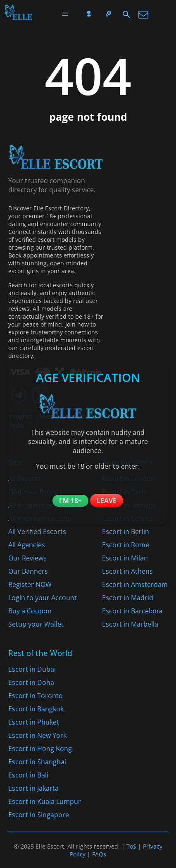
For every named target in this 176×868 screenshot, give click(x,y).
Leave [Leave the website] (107, 501)
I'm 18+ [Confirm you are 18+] (70, 501)
